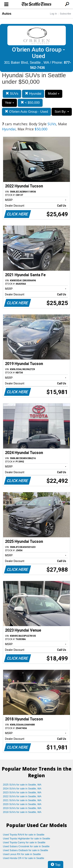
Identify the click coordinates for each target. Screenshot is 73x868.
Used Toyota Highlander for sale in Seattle (27, 838)
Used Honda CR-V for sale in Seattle (24, 858)
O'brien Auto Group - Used (26, 112)
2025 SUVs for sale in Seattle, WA (22, 785)
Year (9, 103)
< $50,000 (30, 103)
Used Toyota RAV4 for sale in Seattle (24, 835)
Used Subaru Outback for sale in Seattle (26, 850)
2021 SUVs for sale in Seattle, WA (22, 800)
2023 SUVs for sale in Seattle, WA (22, 792)
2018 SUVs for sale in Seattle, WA (22, 812)
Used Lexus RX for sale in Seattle (22, 854)
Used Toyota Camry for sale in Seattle (24, 842)
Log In (53, 14)
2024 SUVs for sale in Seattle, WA (22, 789)
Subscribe (65, 14)
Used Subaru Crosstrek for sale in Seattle (26, 846)
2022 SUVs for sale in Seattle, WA (22, 796)
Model (54, 94)
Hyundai (33, 94)
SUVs (12, 94)
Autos (7, 14)
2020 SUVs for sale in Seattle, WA (22, 804)
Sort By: (62, 112)
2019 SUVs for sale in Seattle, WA (22, 808)
